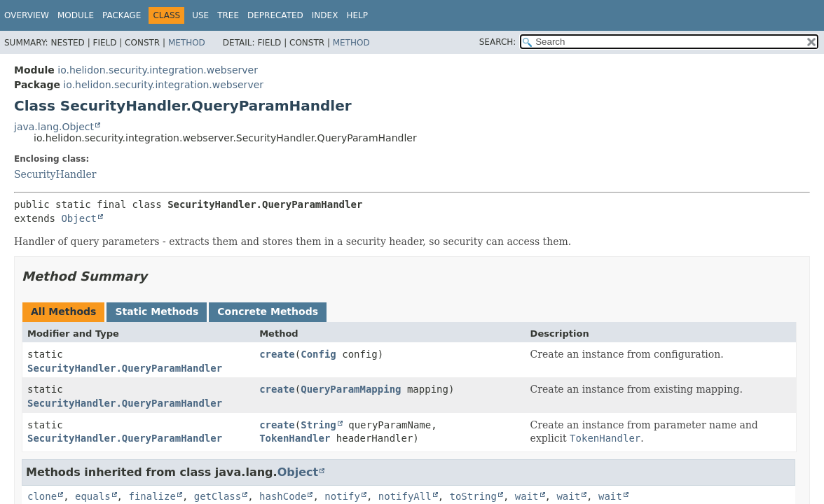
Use (200, 15)
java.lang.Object (54, 127)
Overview (27, 15)
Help (357, 15)
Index (325, 15)
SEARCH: (498, 42)
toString (473, 496)
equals (93, 496)
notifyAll (405, 496)
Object (79, 218)
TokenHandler (295, 438)
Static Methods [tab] (157, 311)
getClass (218, 496)
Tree (228, 15)
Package (122, 15)
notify (342, 496)
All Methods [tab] (63, 311)
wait (527, 496)
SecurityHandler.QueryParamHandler (125, 368)
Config (318, 354)
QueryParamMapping (351, 389)
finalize (152, 496)
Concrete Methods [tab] (268, 311)
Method (187, 43)
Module (76, 15)
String (318, 425)
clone (42, 496)
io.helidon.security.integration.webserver (158, 70)
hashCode (283, 496)
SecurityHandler (55, 174)
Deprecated (275, 15)
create (277, 354)
